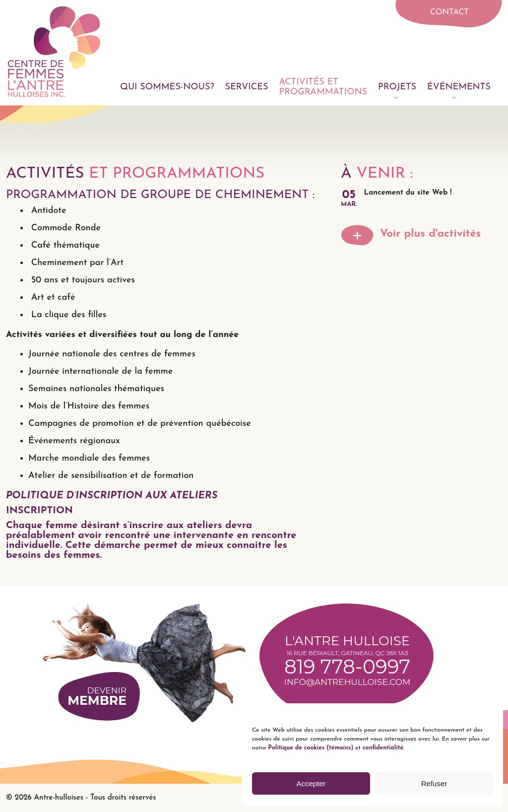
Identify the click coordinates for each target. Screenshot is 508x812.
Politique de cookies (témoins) (310, 748)
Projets (397, 87)
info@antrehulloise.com (347, 682)
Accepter (311, 783)
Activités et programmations (323, 87)
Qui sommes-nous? (167, 87)
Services (247, 87)
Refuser (434, 783)
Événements (459, 87)
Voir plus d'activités (430, 234)
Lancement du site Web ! (408, 193)
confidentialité (383, 748)
